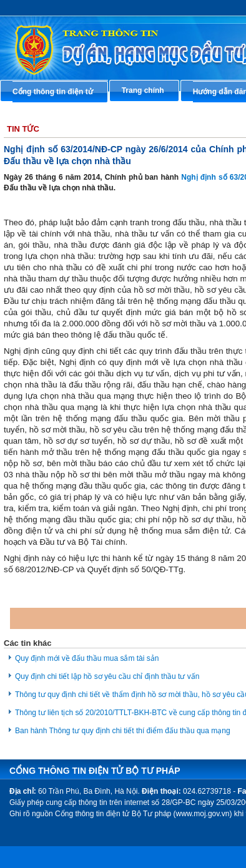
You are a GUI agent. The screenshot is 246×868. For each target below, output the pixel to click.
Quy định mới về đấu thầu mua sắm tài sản (87, 658)
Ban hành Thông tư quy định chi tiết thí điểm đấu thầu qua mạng (123, 731)
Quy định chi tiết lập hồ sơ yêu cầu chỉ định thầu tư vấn (107, 676)
